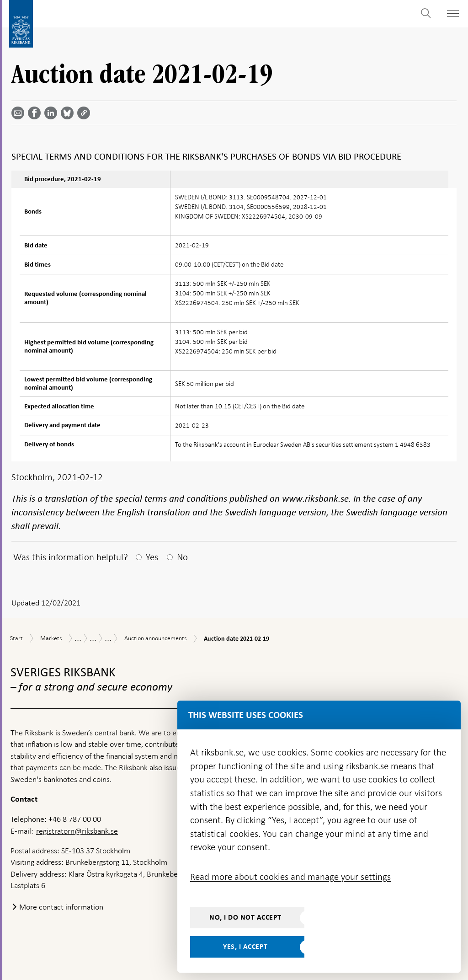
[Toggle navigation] (452, 13)
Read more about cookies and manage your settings (290, 877)
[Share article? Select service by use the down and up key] (53, 113)
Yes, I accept (245, 947)
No (182, 557)
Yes (152, 557)
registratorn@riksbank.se (77, 831)
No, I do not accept (245, 917)
